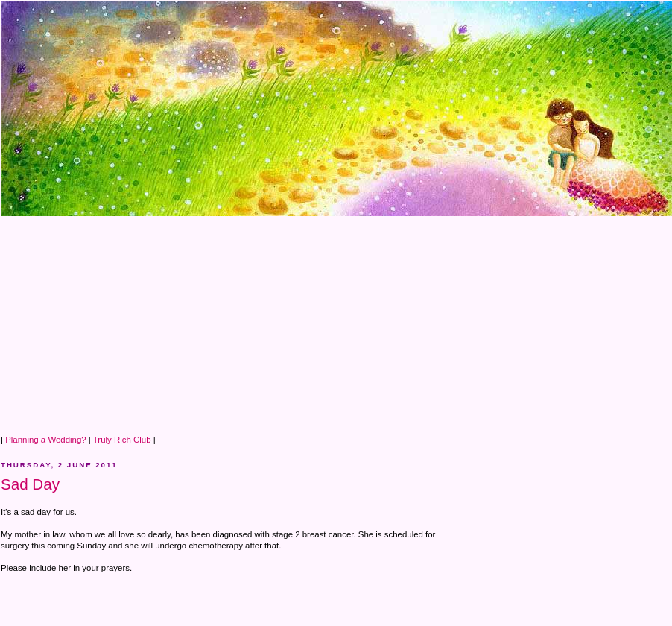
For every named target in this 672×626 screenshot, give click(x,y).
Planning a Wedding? (46, 440)
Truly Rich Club (122, 440)
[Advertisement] (270, 321)
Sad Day (30, 484)
